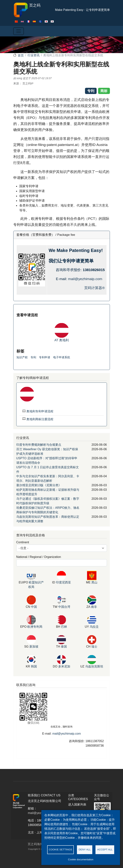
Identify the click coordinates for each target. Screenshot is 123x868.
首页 (21, 55)
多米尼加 (64, 666)
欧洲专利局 (35, 627)
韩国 (34, 666)
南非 (94, 607)
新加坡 (34, 647)
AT (57, 340)
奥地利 (64, 340)
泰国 (64, 647)
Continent (23, 542)
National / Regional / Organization (39, 557)
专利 (33, 357)
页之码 (27, 10)
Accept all (105, 849)
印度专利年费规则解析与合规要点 (39, 445)
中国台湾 (64, 607)
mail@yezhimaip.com (85, 279)
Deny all (85, 849)
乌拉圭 (94, 627)
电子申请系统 (62, 357)
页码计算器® (94, 288)
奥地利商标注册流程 (40, 419)
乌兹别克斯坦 (94, 666)
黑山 (94, 582)
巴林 (64, 627)
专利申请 (45, 357)
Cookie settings (61, 849)
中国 (34, 607)
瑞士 (94, 647)
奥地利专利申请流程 (40, 411)
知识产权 (22, 357)
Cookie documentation (81, 859)
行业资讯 (34, 55)
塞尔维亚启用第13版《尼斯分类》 (39, 485)
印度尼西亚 (63, 582)
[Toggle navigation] (19, 31)
